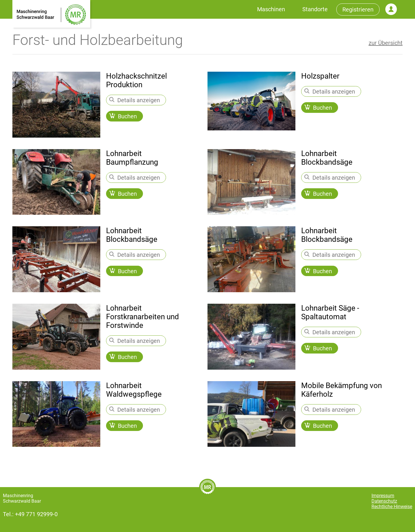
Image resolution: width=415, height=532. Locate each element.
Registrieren (358, 9)
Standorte (315, 9)
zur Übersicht (386, 43)
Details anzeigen (135, 100)
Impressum (383, 496)
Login (391, 9)
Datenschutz (384, 501)
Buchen (123, 117)
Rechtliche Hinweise (392, 507)
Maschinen (271, 9)
